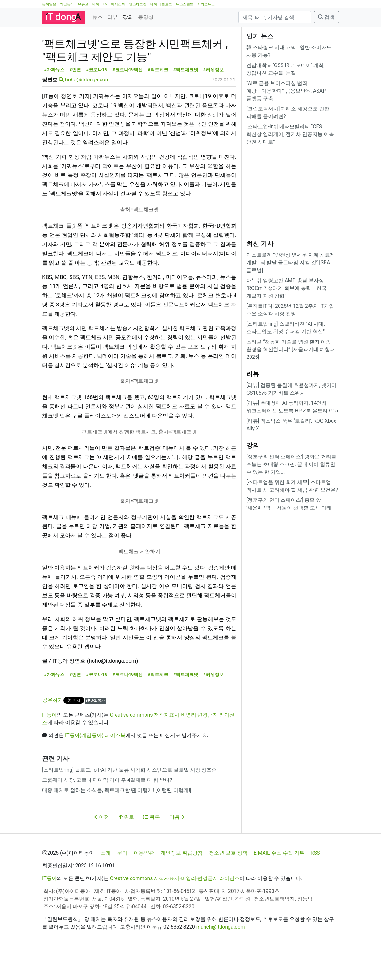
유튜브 (83, 4)
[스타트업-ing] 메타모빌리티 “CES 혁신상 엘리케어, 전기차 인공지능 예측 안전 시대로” (290, 134)
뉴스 (97, 17)
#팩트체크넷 (186, 98)
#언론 (75, 98)
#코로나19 (97, 98)
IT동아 (49, 744)
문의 (122, 882)
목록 (152, 846)
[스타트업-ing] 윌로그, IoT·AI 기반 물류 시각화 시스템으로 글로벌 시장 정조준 (129, 799)
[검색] (275, 17)
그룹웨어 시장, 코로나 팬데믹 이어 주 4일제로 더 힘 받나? (107, 809)
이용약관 (144, 882)
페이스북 (118, 4)
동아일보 (49, 4)
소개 (106, 882)
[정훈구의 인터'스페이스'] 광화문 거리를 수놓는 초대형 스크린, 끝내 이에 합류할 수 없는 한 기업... (291, 464)
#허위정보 (214, 98)
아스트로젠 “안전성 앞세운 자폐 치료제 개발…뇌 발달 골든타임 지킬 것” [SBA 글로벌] (291, 263)
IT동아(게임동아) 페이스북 (95, 764)
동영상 (146, 17)
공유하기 (53, 729)
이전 (102, 846)
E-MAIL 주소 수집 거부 (279, 882)
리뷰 (113, 17)
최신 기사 (260, 244)
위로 (126, 846)
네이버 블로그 (161, 4)
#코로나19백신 (127, 98)
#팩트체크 (158, 98)
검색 (326, 17)
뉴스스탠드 (185, 4)
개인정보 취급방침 (182, 882)
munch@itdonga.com (221, 956)
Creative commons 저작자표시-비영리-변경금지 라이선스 (175, 907)
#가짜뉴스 (54, 98)
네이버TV (100, 4)
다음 (177, 846)
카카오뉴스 (206, 4)
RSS (315, 882)
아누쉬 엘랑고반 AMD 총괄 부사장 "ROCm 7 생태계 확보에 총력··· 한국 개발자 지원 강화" (287, 288)
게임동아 (67, 4)
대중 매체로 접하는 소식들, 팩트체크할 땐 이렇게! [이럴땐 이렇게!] (117, 819)
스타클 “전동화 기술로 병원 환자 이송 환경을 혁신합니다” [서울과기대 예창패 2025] (291, 349)
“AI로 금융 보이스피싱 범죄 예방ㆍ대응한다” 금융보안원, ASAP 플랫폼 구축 (286, 91)
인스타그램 (138, 4)
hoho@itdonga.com (87, 108)
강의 (128, 17)
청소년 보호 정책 (228, 882)
